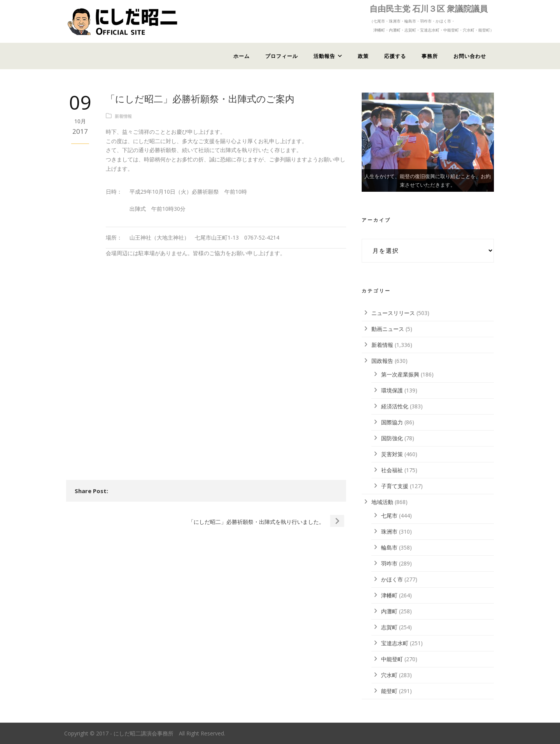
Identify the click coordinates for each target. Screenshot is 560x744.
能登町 (389, 691)
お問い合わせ (470, 56)
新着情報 (123, 116)
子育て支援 (395, 486)
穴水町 (389, 675)
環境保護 (392, 390)
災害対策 (392, 454)
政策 (363, 56)
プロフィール (282, 56)
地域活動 (382, 502)
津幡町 (389, 595)
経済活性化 (395, 406)
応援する (395, 56)
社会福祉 (392, 470)
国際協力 (392, 422)
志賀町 (389, 627)
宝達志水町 (395, 643)
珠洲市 (389, 531)
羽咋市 (389, 563)
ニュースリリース (393, 313)
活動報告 (324, 56)
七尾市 (389, 516)
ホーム (241, 56)
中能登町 (392, 659)
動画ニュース (388, 329)
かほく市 (392, 579)
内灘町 (389, 611)
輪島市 (389, 547)
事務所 (430, 56)
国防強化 (392, 438)
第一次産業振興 (400, 374)
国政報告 (382, 361)
